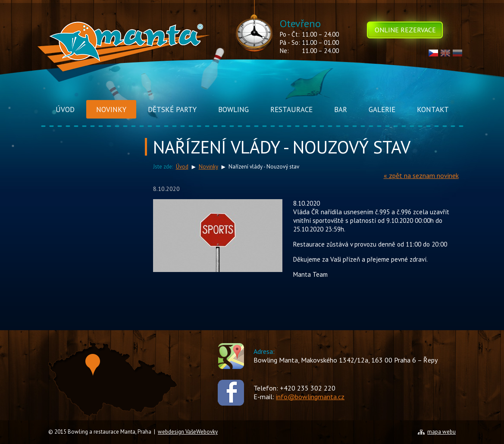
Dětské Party (172, 109)
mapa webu (441, 432)
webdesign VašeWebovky (188, 432)
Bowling (233, 109)
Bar (341, 109)
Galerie (382, 109)
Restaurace (291, 109)
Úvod (65, 109)
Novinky (111, 109)
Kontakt (433, 109)
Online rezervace (405, 30)
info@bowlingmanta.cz (310, 397)
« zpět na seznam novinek (421, 175)
